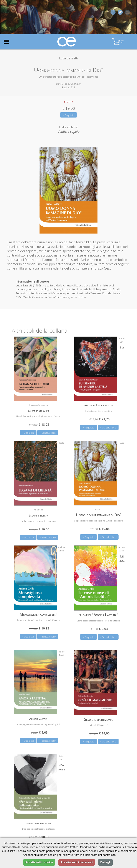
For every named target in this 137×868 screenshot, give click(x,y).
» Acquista (68, 115)
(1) (118, 42)
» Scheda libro (48, 431)
